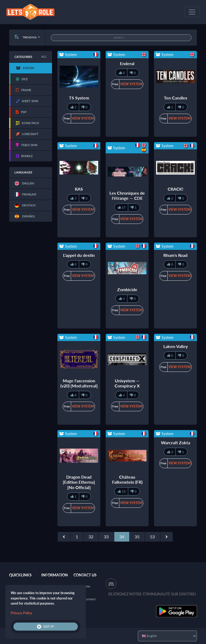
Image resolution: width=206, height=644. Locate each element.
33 (106, 537)
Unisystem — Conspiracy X (127, 383)
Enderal (127, 63)
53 (152, 537)
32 (91, 537)
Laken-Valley (176, 346)
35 (137, 537)
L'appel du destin (79, 255)
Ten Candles (176, 98)
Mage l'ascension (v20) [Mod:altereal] (79, 383)
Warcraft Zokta (176, 443)
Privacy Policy (21, 613)
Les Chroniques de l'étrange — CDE (127, 195)
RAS (79, 189)
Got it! (46, 627)
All (44, 56)
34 (122, 537)
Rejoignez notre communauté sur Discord (152, 594)
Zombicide (127, 289)
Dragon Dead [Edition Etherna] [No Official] (79, 482)
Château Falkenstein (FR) (127, 479)
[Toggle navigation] (192, 12)
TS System (79, 98)
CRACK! (176, 189)
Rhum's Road (175, 255)
